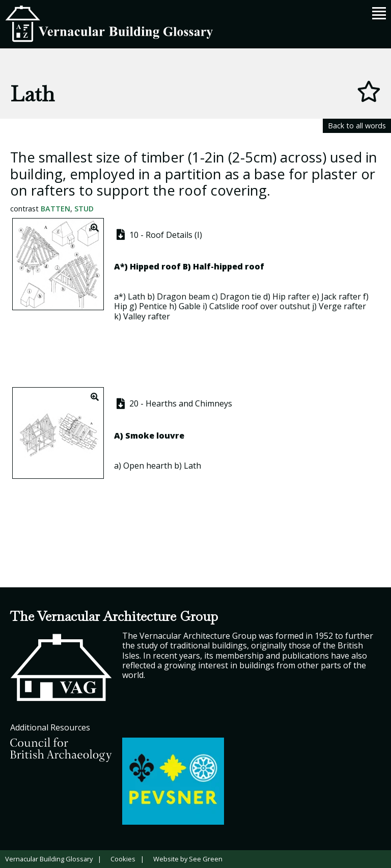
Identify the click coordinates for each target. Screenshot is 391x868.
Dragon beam (183, 296)
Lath (136, 296)
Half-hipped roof (229, 266)
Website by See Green (188, 859)
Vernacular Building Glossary (49, 859)
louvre (170, 436)
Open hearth (148, 466)
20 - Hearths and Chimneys (173, 403)
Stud (84, 209)
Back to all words (357, 126)
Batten (55, 209)
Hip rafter (291, 296)
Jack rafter (341, 296)
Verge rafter (342, 306)
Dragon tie (241, 296)
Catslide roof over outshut (260, 306)
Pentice (153, 306)
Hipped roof (155, 266)
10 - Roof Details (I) (158, 235)
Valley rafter (147, 316)
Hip (121, 306)
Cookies (123, 859)
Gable (190, 306)
